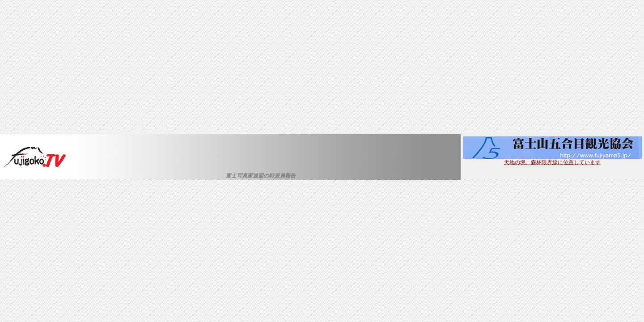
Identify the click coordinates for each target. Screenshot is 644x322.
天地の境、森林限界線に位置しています (552, 160)
